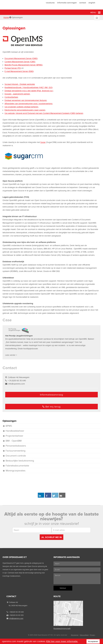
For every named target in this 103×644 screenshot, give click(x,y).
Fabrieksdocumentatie (17, 466)
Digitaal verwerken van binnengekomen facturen (26, 100)
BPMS (9, 426)
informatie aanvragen (67, 3)
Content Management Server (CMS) (20, 62)
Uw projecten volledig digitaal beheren (21, 107)
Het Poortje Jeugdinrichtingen (19, 336)
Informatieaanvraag (51, 395)
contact (83, 3)
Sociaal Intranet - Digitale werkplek (20, 84)
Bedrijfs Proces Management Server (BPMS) (24, 65)
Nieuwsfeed (84, 635)
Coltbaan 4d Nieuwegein (19, 377)
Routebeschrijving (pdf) (62, 628)
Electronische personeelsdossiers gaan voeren (25, 110)
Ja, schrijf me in (51, 537)
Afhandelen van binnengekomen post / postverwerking (28, 104)
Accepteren (93, 641)
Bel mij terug (51, 407)
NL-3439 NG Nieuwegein (18, 606)
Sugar (43, 142)
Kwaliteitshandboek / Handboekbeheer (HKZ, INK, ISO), (29, 87)
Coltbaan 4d (13, 602)
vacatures (50, 3)
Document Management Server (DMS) (21, 58)
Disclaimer (75, 635)
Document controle (16, 456)
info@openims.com (17, 384)
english (92, 3)
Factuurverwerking (15, 451)
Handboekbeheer (15, 431)
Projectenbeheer (14, 436)
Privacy (93, 635)
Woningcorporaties (15, 471)
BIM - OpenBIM (14, 441)
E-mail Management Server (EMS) (19, 71)
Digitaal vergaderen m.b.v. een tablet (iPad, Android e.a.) (29, 91)
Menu (95, 13)
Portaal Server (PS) (13, 68)
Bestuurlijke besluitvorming (20, 461)
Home (6, 17)
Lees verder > (11, 355)
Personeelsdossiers (16, 446)
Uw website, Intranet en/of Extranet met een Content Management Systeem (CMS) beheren (44, 113)
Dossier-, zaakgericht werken (17, 94)
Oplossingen (9, 421)
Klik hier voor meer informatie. (62, 641)
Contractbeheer (11, 97)
